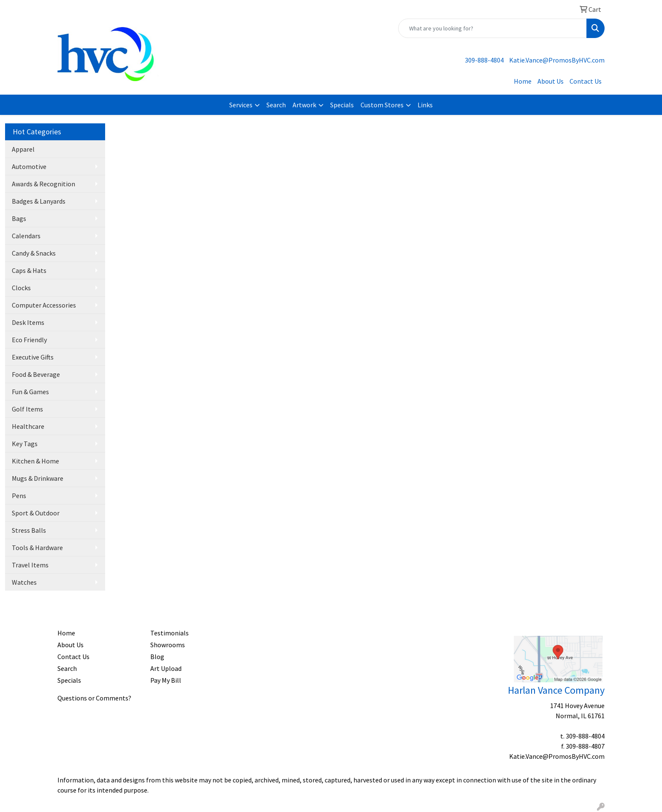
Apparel (23, 149)
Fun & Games (30, 392)
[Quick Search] (492, 28)
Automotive (29, 166)
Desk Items (28, 322)
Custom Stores (382, 105)
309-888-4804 (484, 60)
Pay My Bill (166, 680)
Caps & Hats (29, 270)
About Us (551, 81)
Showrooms (168, 645)
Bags (19, 218)
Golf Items (27, 409)
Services (241, 105)
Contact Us (586, 81)
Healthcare (28, 426)
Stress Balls (29, 530)
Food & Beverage (36, 374)
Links (425, 105)
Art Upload (166, 668)
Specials (342, 105)
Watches (24, 582)
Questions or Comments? (94, 698)
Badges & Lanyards (39, 201)
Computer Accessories (44, 305)
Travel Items (30, 565)
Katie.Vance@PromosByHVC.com (557, 60)
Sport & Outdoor (36, 513)
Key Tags (25, 444)
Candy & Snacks (34, 253)
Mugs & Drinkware (38, 478)
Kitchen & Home (35, 461)
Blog (157, 657)
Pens (19, 496)
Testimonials (170, 633)
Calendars (26, 236)
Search (276, 105)
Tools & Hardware (37, 548)
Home (523, 81)
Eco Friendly (29, 340)
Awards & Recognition (43, 184)
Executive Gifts (33, 357)
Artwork (304, 105)
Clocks (21, 288)
